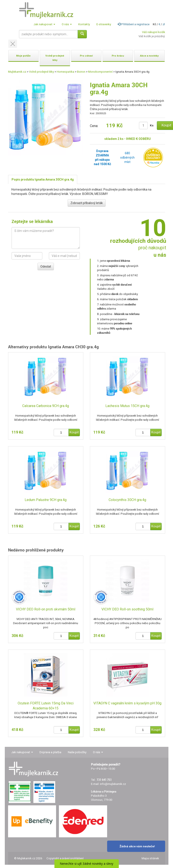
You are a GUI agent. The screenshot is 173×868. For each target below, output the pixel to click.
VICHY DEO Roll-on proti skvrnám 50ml (46, 609)
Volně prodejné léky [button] (55, 58)
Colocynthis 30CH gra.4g (127, 500)
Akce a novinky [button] (149, 56)
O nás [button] (67, 24)
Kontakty (84, 24)
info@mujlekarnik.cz (113, 784)
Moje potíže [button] (23, 56)
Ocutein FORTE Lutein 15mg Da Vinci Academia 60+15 (46, 706)
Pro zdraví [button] (86, 56)
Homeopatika (65, 72)
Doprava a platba (50, 752)
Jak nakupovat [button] (44, 24)
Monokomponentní (100, 72)
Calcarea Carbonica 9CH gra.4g (46, 406)
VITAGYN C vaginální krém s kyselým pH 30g (127, 703)
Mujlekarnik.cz (17, 72)
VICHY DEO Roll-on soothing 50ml (127, 609)
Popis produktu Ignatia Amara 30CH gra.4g (43, 179)
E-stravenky (104, 24)
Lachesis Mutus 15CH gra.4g (127, 406)
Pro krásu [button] (118, 56)
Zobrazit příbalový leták (87, 203)
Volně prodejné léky (41, 72)
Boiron (81, 72)
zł (164, 24)
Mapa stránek (150, 858)
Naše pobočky (77, 752)
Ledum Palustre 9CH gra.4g (46, 500)
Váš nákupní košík (154, 32)
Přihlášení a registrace (134, 24)
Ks (152, 125)
